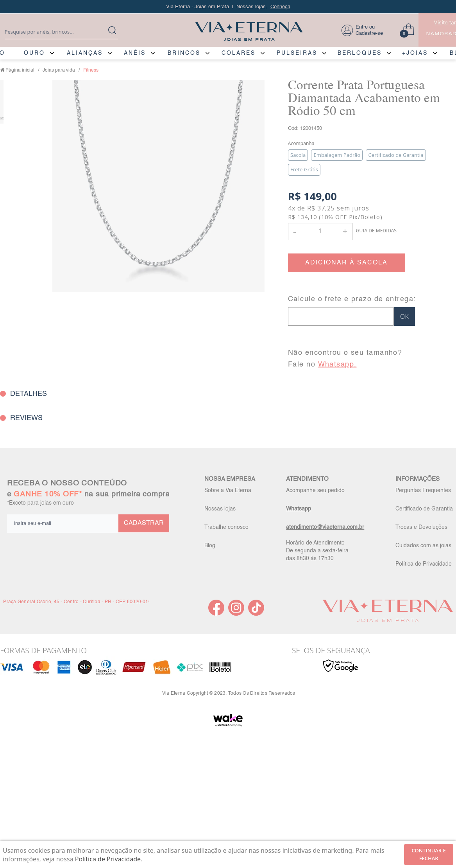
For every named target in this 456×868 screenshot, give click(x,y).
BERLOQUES (360, 53)
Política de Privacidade (424, 564)
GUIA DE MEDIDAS (376, 231)
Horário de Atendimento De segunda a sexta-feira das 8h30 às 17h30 (317, 551)
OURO (34, 53)
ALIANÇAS (85, 53)
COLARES (239, 53)
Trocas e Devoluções (421, 527)
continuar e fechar (429, 854)
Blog (210, 546)
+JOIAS (415, 53)
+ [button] (345, 231)
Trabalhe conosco (226, 527)
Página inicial (20, 70)
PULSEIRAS (297, 53)
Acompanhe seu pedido (315, 491)
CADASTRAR (144, 523)
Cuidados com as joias (423, 546)
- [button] (295, 231)
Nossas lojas (220, 509)
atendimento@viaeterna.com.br (325, 527)
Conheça (280, 7)
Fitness (91, 70)
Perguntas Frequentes (423, 491)
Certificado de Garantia (424, 509)
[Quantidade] (320, 232)
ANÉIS (135, 53)
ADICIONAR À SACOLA (346, 263)
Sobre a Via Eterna (228, 491)
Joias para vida (59, 70)
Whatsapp (299, 509)
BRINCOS (184, 53)
